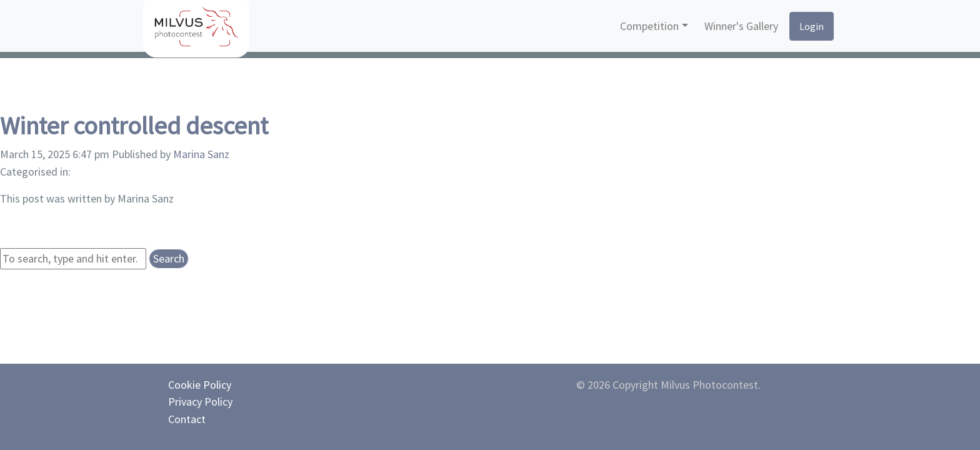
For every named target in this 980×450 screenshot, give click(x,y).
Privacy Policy (200, 402)
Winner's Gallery (741, 26)
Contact (187, 419)
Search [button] (169, 258)
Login (812, 26)
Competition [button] (649, 26)
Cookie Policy (200, 385)
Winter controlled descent (134, 126)
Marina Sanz (201, 154)
